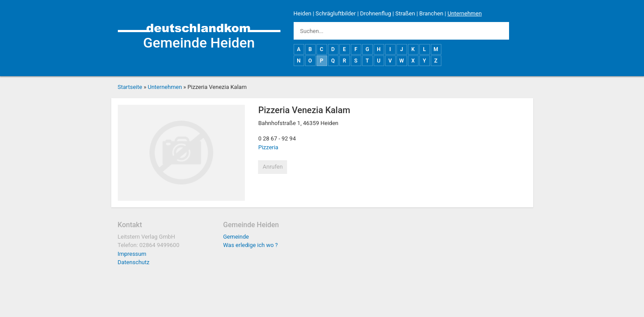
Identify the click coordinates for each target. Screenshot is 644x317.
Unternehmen (465, 13)
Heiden (303, 13)
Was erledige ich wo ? (251, 245)
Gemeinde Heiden (199, 43)
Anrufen (273, 167)
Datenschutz (134, 262)
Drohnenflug (375, 13)
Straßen (405, 13)
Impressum (132, 254)
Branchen (431, 13)
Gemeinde (236, 237)
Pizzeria (268, 147)
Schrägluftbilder (336, 13)
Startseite (130, 87)
